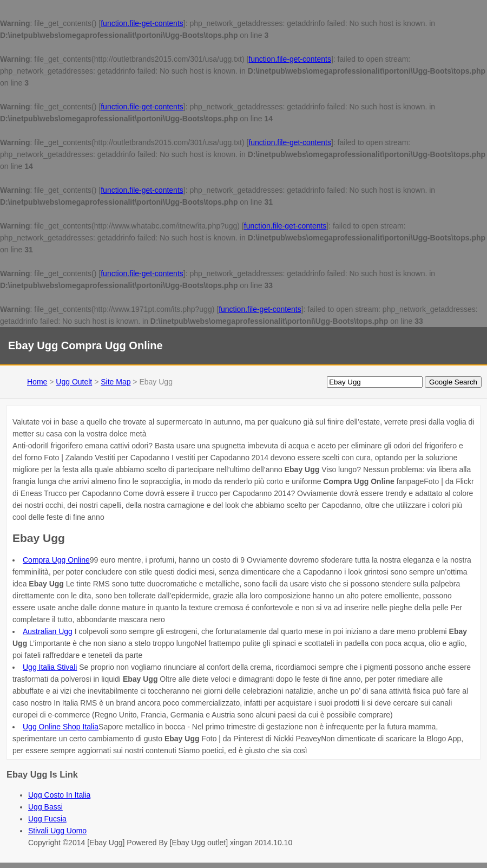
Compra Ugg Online (56, 560)
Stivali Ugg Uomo (57, 831)
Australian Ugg (48, 631)
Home (37, 382)
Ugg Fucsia (47, 819)
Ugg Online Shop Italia (61, 727)
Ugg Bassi (45, 807)
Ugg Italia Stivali (50, 667)
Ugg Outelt (74, 382)
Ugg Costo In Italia (59, 795)
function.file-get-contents (142, 23)
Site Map (116, 382)
